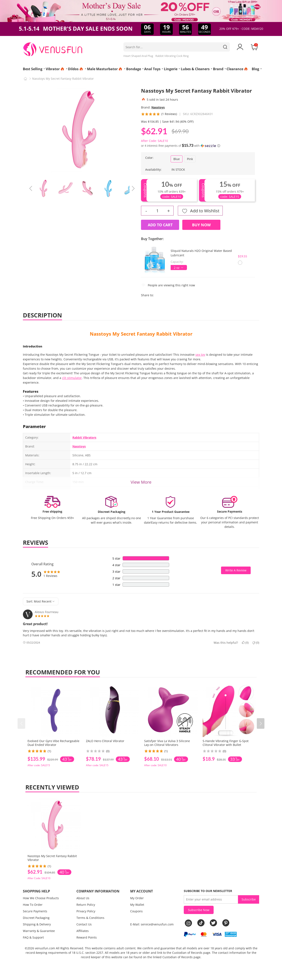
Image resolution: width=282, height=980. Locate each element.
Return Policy (86, 905)
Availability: (153, 170)
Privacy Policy (86, 911)
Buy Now (201, 225)
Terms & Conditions (90, 918)
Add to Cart (160, 225)
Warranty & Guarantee (39, 931)
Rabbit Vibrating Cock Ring (172, 56)
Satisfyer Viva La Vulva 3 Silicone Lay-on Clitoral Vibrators (167, 743)
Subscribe (249, 899)
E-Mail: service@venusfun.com (152, 924)
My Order (137, 898)
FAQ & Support (33, 937)
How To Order (33, 905)
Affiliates (83, 931)
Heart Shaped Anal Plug (138, 56)
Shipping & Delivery (37, 924)
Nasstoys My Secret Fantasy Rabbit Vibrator (141, 334)
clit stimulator (72, 378)
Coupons (136, 911)
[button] (261, 723)
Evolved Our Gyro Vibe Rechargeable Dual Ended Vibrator (53, 743)
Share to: (147, 295)
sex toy (200, 355)
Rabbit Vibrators (84, 437)
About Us (83, 898)
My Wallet (137, 905)
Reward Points (87, 937)
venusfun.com (45, 948)
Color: (149, 158)
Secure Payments (35, 911)
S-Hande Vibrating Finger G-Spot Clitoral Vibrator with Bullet (226, 743)
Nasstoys (158, 107)
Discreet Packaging (36, 918)
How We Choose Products (41, 898)
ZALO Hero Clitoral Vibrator (105, 741)
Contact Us (84, 924)
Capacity (177, 262)
